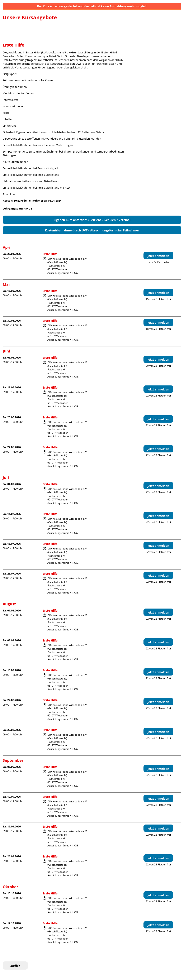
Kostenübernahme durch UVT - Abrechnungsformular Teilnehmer (92, 230)
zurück (15, 965)
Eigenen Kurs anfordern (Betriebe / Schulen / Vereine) (92, 220)
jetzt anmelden (158, 256)
